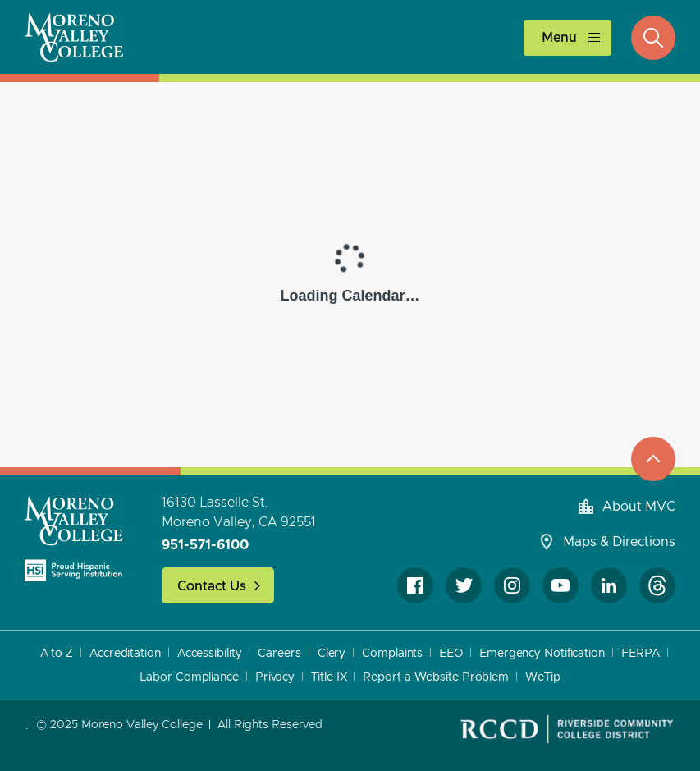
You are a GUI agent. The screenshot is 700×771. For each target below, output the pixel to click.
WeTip (543, 677)
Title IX (329, 677)
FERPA (641, 654)
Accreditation (125, 654)
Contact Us (212, 586)
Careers (279, 654)
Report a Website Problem (436, 677)
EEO (451, 654)
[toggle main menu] (567, 37)
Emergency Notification (542, 654)
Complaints (392, 654)
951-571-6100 (205, 545)
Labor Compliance (189, 677)
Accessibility (210, 654)
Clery (332, 654)
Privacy (275, 677)
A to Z (57, 654)
